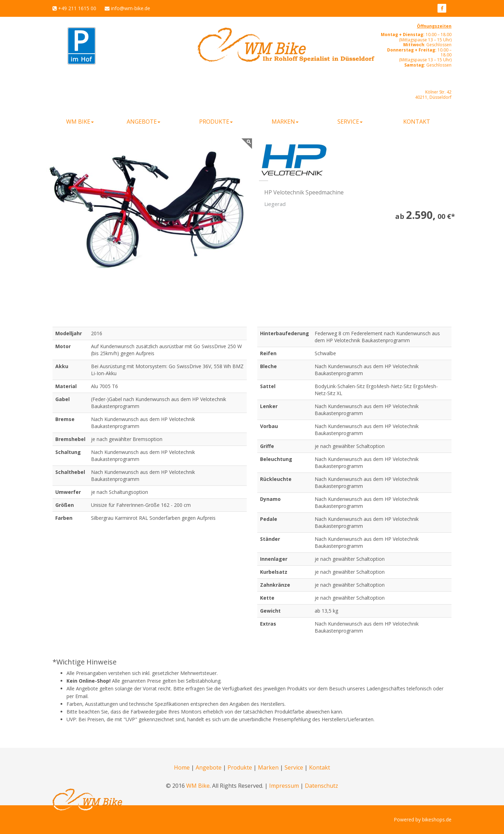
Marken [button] (285, 122)
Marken (268, 767)
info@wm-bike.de (131, 8)
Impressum (284, 786)
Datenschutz (321, 786)
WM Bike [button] (80, 122)
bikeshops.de (437, 819)
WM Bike (198, 786)
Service (294, 767)
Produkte (240, 767)
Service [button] (350, 122)
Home (182, 767)
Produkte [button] (216, 122)
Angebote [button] (143, 122)
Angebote (209, 767)
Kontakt (417, 122)
